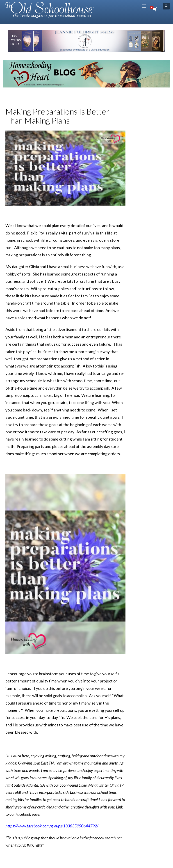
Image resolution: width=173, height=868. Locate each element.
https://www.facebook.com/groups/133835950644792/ (52, 826)
